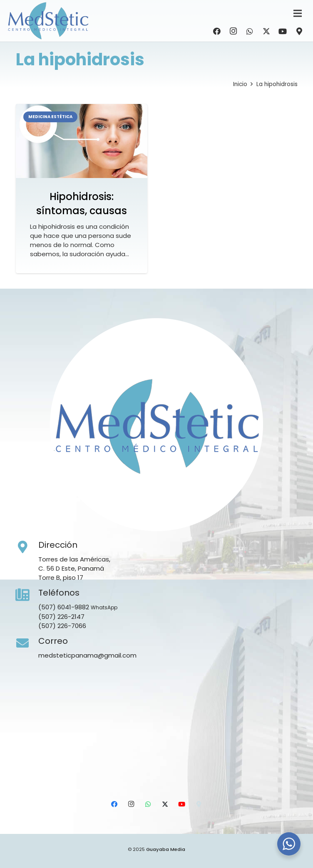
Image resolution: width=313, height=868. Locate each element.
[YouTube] (283, 31)
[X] (266, 31)
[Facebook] (217, 31)
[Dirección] (27, 547)
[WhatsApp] (250, 31)
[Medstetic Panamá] (48, 21)
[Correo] (27, 643)
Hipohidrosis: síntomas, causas (82, 204)
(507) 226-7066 (62, 626)
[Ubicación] (299, 31)
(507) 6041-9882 (64, 607)
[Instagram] (234, 31)
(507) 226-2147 (61, 617)
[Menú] (298, 13)
